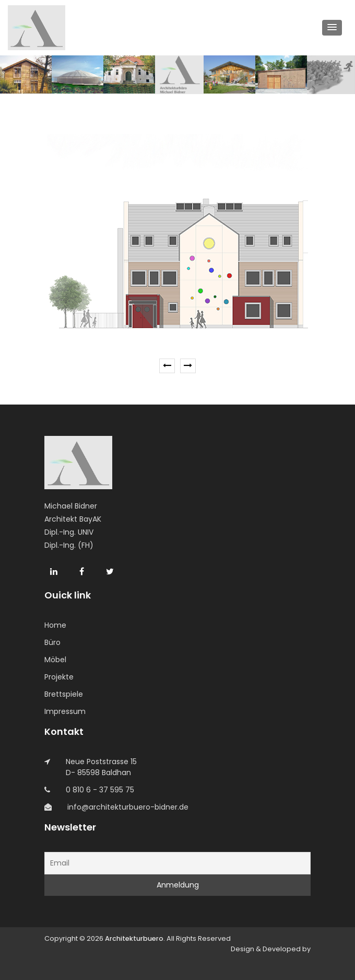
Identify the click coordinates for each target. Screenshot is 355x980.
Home (55, 625)
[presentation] (167, 366)
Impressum (65, 711)
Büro (52, 642)
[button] (332, 28)
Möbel (55, 660)
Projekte (59, 677)
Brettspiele (64, 694)
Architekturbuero (134, 938)
